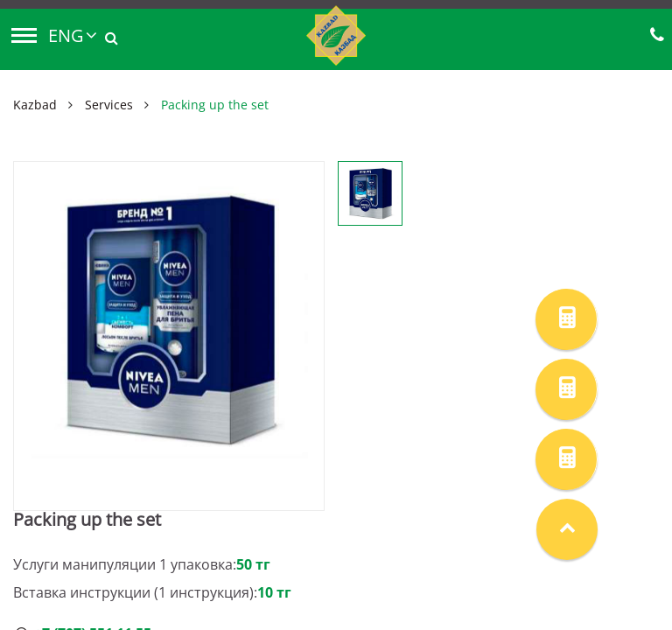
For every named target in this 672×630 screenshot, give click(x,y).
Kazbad (35, 105)
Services (109, 105)
